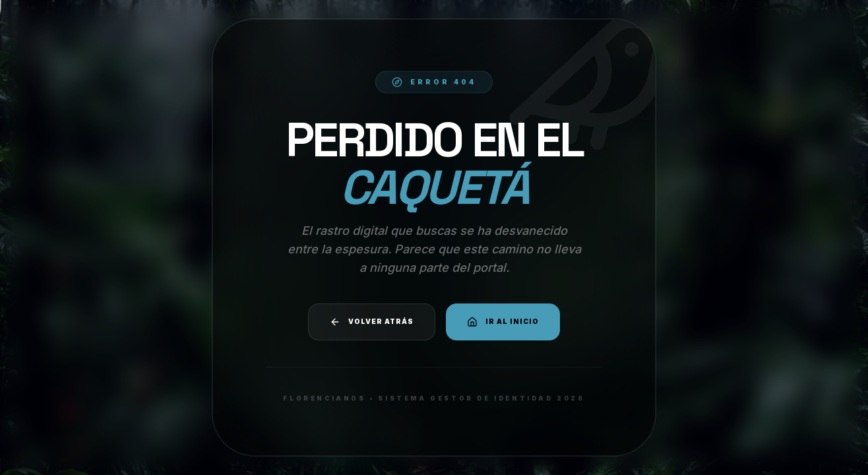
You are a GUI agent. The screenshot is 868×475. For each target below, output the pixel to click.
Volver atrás (372, 322)
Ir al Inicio (503, 322)
